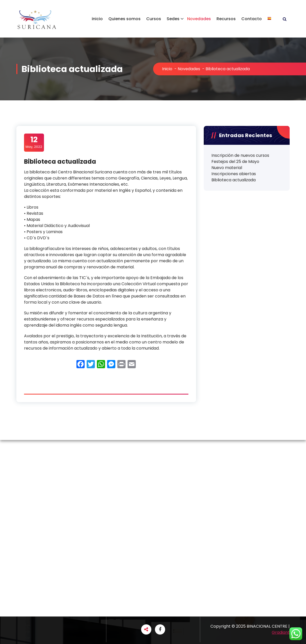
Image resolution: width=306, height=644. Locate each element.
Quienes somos (124, 19)
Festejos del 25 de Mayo (235, 162)
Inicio (167, 69)
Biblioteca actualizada (234, 180)
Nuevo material (227, 168)
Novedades (199, 19)
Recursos (226, 19)
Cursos (154, 19)
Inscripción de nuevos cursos (240, 155)
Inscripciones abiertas (234, 174)
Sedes (173, 19)
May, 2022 (34, 142)
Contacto (252, 19)
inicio (97, 19)
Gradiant (281, 632)
